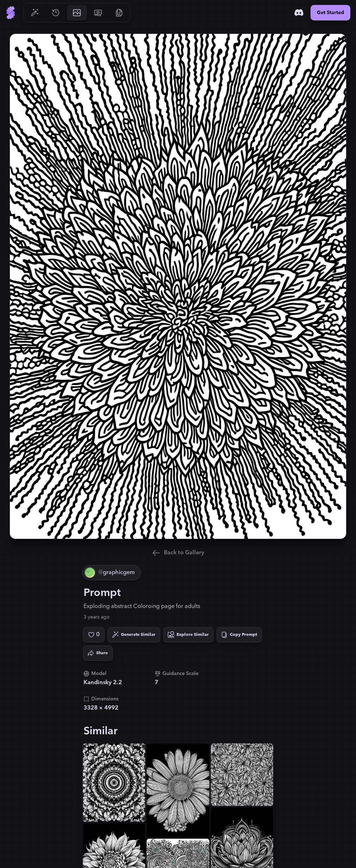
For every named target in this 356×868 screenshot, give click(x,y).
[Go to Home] (11, 13)
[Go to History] (56, 13)
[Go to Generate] (35, 13)
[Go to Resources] (119, 13)
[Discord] (299, 13)
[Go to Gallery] (77, 13)
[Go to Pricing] (98, 13)
